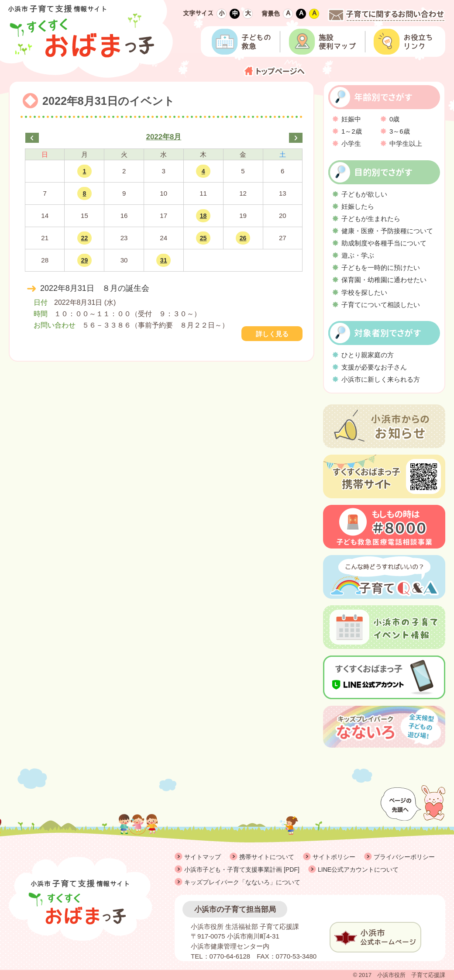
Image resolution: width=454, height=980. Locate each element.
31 (164, 260)
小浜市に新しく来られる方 (381, 379)
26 (243, 238)
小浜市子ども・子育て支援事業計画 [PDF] (242, 870)
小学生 (351, 143)
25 (203, 238)
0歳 (394, 119)
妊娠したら (358, 206)
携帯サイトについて (267, 857)
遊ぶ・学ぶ (358, 255)
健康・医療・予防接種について (387, 231)
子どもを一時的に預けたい (381, 267)
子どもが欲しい (364, 194)
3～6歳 (400, 131)
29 (85, 260)
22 (85, 238)
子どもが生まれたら (371, 219)
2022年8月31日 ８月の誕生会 (95, 288)
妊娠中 (351, 119)
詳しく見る (272, 334)
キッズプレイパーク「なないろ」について (242, 882)
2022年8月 (164, 137)
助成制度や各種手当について (384, 243)
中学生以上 (406, 143)
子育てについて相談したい (381, 305)
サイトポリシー (334, 857)
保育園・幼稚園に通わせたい (384, 280)
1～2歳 (352, 131)
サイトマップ (203, 857)
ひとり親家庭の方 (368, 355)
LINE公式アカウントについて (358, 870)
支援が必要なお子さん (374, 367)
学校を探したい (364, 292)
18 (203, 216)
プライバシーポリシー (404, 857)
